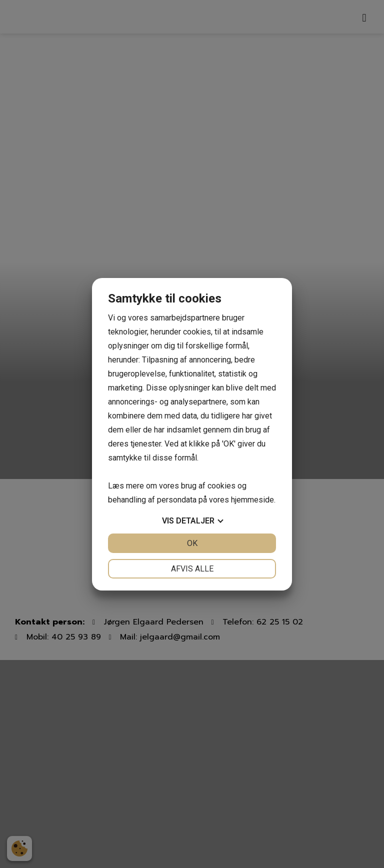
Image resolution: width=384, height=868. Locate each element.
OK (192, 543)
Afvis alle (192, 569)
